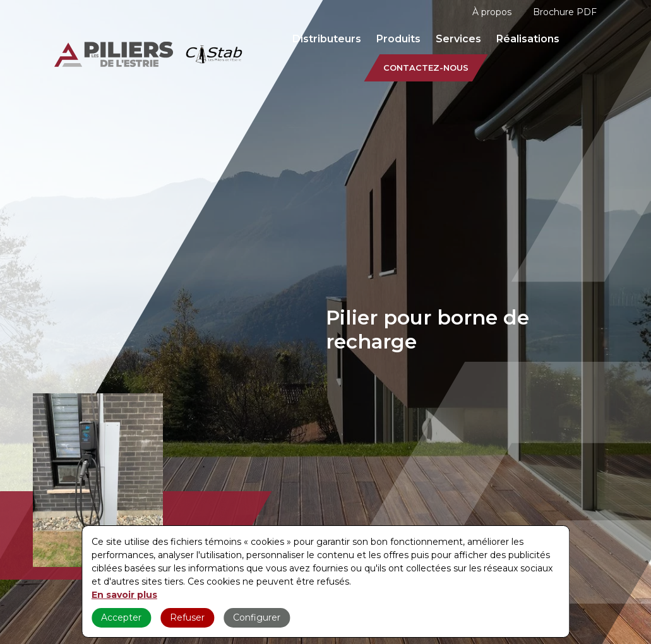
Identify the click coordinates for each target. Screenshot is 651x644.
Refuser (187, 617)
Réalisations (528, 39)
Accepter (121, 617)
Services (458, 39)
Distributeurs (327, 39)
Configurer (257, 617)
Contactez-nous (426, 68)
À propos (492, 12)
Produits (398, 39)
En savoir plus (124, 595)
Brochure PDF (565, 12)
